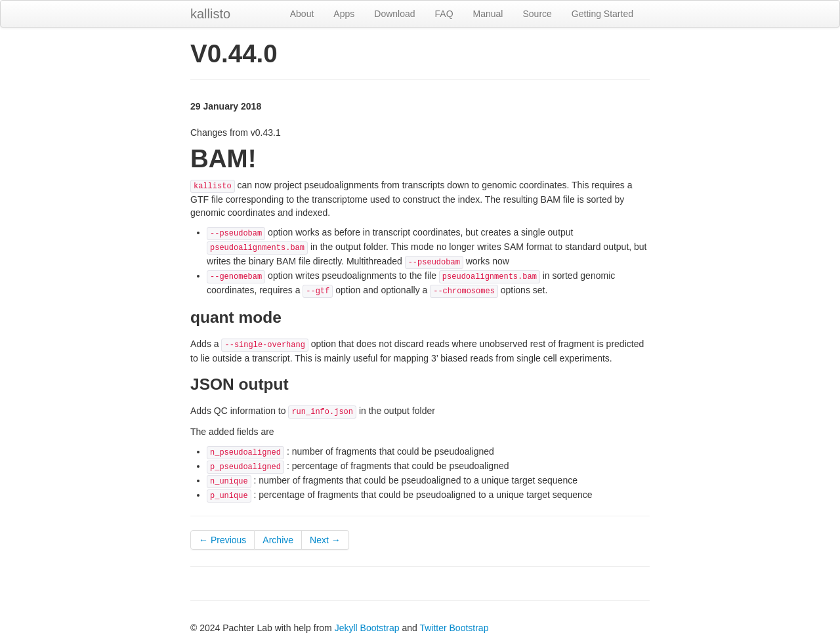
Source (537, 14)
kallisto (210, 14)
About (302, 14)
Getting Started (602, 14)
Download (394, 14)
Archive (278, 540)
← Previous (222, 540)
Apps (344, 14)
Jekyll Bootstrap (367, 628)
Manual (488, 14)
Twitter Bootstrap (454, 628)
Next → (325, 540)
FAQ (444, 14)
